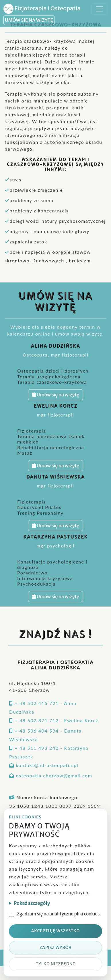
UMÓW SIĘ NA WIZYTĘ (29, 20)
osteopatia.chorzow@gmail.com (54, 775)
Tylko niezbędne (56, 964)
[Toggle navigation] (100, 9)
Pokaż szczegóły (32, 903)
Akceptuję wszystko (55, 931)
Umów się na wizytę (55, 395)
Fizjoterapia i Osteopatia (42, 9)
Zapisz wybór (55, 948)
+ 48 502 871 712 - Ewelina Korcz (56, 720)
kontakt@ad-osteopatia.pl (47, 765)
